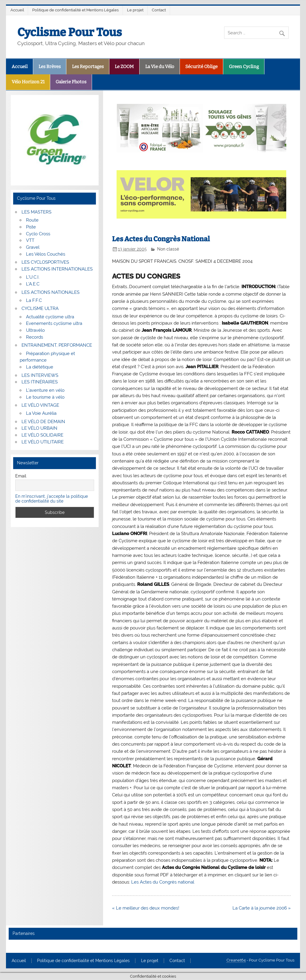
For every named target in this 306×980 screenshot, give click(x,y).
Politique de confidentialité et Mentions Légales (75, 10)
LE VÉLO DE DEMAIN (43, 422)
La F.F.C (34, 300)
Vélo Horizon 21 (28, 82)
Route (32, 220)
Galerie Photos (71, 82)
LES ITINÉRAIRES (40, 382)
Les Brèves (50, 67)
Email (21, 476)
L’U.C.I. (33, 277)
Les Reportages (88, 67)
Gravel (33, 247)
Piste (31, 227)
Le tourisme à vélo (45, 397)
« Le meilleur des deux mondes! (146, 908)
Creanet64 (236, 960)
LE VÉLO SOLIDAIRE (42, 435)
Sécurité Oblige (201, 67)
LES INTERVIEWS (40, 375)
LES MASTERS (36, 212)
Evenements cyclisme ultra (54, 323)
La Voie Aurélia (41, 413)
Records (35, 337)
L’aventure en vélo (45, 390)
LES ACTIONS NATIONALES (51, 292)
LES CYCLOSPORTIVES (45, 262)
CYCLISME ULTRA (40, 308)
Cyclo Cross (38, 234)
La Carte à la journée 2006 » (262, 908)
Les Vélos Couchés (46, 254)
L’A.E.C (33, 284)
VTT (30, 240)
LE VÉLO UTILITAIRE (43, 442)
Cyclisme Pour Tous (70, 32)
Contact (159, 10)
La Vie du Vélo (160, 67)
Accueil (17, 10)
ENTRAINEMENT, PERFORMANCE (57, 345)
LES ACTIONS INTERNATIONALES (57, 269)
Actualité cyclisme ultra (50, 317)
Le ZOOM (124, 67)
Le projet (135, 10)
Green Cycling (244, 67)
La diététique (40, 367)
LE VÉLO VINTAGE (40, 405)
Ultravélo (35, 330)
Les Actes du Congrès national (163, 882)
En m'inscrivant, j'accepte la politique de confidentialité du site (52, 499)
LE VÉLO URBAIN (39, 428)
